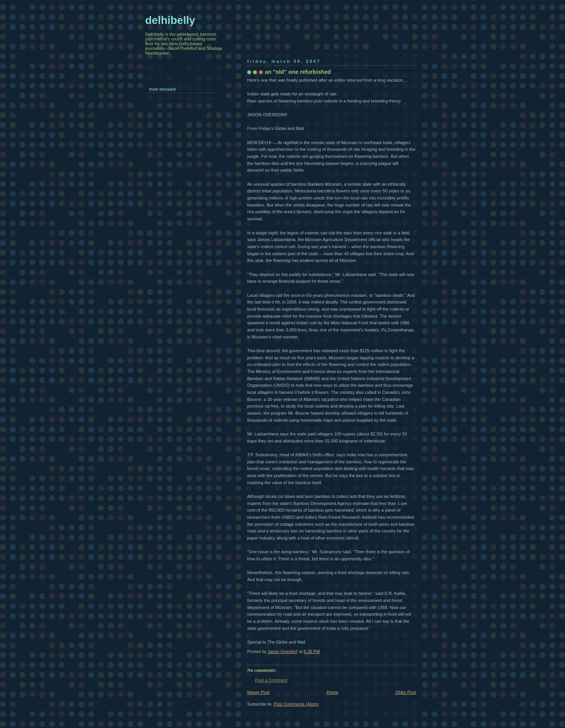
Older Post (406, 692)
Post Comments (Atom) (296, 704)
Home (333, 692)
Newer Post (258, 692)
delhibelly (170, 20)
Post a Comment (271, 680)
